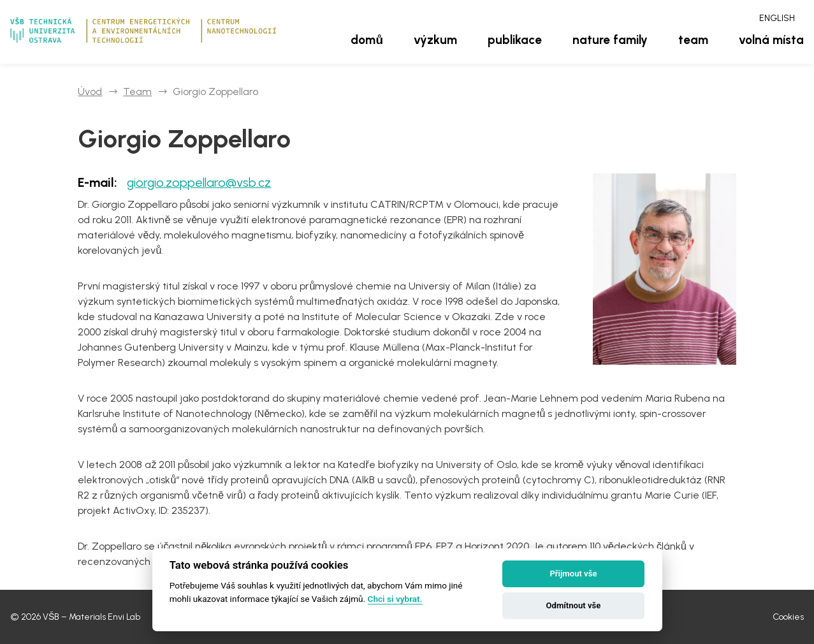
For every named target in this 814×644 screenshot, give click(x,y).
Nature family (610, 40)
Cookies (788, 617)
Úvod (90, 91)
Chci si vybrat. (395, 599)
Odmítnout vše (574, 605)
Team (693, 40)
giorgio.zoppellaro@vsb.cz (199, 182)
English (777, 18)
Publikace (515, 40)
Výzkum (435, 40)
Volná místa (771, 40)
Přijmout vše (573, 574)
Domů (367, 40)
